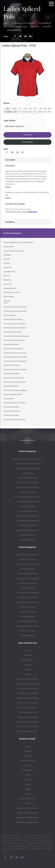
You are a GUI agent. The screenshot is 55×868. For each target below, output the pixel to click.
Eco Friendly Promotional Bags (27, 689)
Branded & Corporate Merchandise (27, 822)
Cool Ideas (27, 665)
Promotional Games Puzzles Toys (27, 516)
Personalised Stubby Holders (27, 621)
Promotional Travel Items (27, 612)
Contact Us (27, 670)
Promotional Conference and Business (27, 497)
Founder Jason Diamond (27, 799)
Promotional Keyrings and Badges (27, 564)
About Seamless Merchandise (27, 808)
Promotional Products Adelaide (27, 693)
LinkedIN (27, 789)
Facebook (27, 780)
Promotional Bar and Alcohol (27, 478)
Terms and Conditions (27, 761)
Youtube (27, 794)
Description (10, 160)
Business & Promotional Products (27, 818)
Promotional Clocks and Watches (27, 487)
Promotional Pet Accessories (27, 583)
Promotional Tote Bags (27, 631)
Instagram (27, 803)
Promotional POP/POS (27, 588)
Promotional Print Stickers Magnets (27, 593)
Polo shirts (35, 27)
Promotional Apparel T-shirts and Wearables (27, 459)
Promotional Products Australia (23, 23)
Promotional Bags (27, 473)
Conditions (10, 222)
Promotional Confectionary (27, 492)
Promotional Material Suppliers (27, 813)
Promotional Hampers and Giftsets (27, 521)
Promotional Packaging (27, 569)
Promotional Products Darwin (27, 708)
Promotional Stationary (27, 607)
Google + (27, 784)
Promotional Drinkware (27, 506)
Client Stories (27, 655)
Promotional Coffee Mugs (27, 525)
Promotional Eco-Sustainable (27, 511)
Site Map (27, 775)
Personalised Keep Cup (27, 635)
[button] (16, 126)
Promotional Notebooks (27, 540)
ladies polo (33, 212)
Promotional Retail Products (27, 598)
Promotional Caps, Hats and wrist (27, 483)
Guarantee (27, 751)
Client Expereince (27, 660)
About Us (27, 651)
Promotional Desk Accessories (27, 502)
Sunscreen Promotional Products (27, 626)
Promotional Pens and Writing (27, 574)
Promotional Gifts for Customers (27, 684)
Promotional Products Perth (27, 712)
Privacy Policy (27, 756)
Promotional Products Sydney (27, 717)
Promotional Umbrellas (27, 616)
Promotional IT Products (27, 559)
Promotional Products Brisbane (27, 698)
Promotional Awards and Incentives (27, 468)
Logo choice (9, 120)
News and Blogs (27, 770)
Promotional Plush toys (27, 535)
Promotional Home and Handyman (27, 555)
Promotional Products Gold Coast (27, 727)
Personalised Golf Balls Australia (27, 530)
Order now (28, 135)
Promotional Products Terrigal (27, 731)
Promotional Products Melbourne (27, 722)
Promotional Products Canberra (27, 703)
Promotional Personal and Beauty (27, 579)
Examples (27, 674)
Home (6, 23)
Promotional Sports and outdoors (27, 602)
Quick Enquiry (10, 4)
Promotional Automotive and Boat (27, 464)
